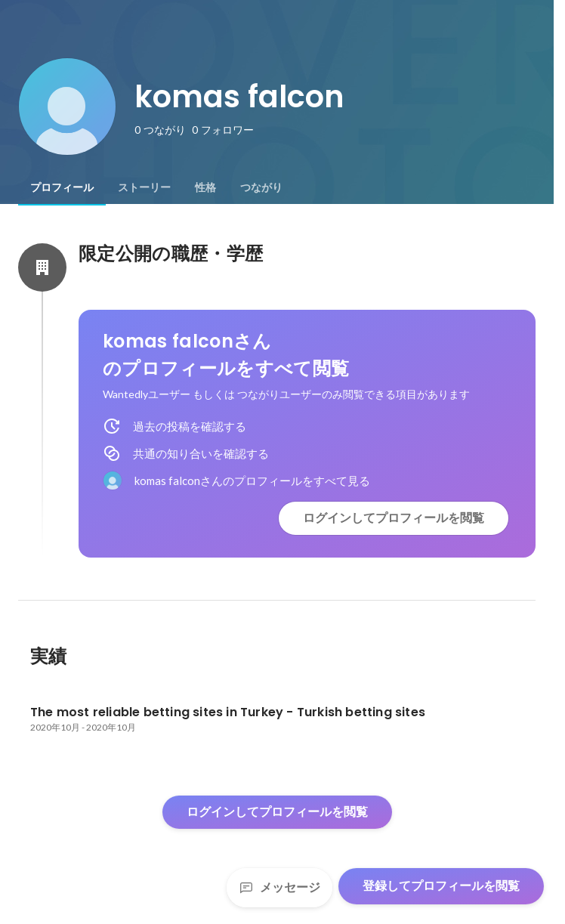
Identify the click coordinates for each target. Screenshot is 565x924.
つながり (261, 187)
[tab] (62, 187)
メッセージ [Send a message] (279, 887)
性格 (205, 187)
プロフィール (62, 187)
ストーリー (144, 187)
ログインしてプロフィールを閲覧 (394, 518)
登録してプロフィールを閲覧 (441, 886)
